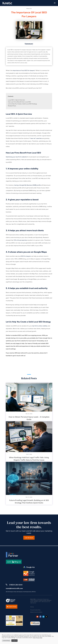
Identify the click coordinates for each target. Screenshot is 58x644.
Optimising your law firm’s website (16, 157)
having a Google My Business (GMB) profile (27, 185)
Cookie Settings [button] (6, 641)
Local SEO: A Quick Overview (16, 100)
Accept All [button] (14, 641)
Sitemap (32, 607)
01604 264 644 (16, 585)
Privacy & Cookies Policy (35, 610)
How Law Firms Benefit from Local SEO (19, 102)
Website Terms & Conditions (36, 612)
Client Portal (12, 607)
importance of (17, 70)
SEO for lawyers (26, 256)
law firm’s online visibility (40, 326)
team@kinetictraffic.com (14, 588)
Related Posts (12, 106)
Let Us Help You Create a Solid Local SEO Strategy (22, 104)
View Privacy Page (38, 638)
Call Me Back (29, 538)
